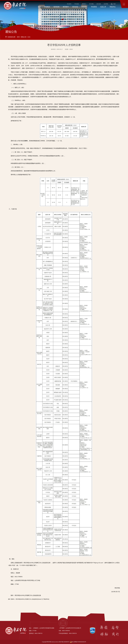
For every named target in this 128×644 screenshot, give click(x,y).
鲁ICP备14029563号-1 (65, 642)
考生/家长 (69, 4)
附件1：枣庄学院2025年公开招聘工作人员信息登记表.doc (26, 599)
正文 (29, 37)
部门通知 (92, 4)
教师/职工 (84, 4)
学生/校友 (77, 4)
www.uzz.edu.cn (55, 642)
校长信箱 (99, 4)
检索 (113, 4)
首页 (18, 37)
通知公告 (24, 37)
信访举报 (106, 4)
